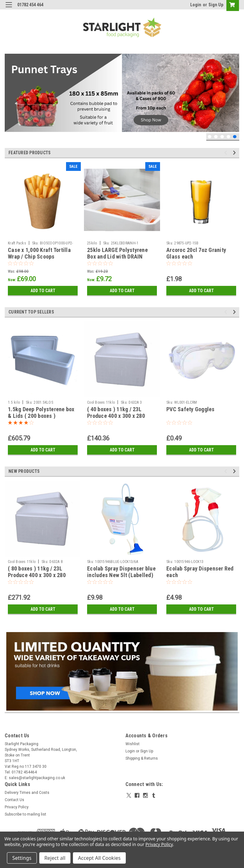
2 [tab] (216, 137)
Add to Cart (43, 291)
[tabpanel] (122, 93)
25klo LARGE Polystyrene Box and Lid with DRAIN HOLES (117, 257)
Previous (227, 153)
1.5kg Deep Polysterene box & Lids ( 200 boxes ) (41, 412)
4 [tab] (228, 137)
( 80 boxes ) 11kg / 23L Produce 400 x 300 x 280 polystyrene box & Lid (37, 575)
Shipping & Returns (142, 758)
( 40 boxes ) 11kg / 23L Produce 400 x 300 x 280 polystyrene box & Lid (116, 416)
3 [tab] (222, 137)
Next (235, 153)
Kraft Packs (17, 243)
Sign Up (216, 5)
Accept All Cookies (99, 858)
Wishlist (133, 744)
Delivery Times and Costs (27, 793)
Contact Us (14, 800)
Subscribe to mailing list (25, 814)
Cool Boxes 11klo (101, 402)
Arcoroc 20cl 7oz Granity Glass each (196, 253)
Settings (22, 858)
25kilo (92, 243)
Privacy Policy (17, 807)
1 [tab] (210, 137)
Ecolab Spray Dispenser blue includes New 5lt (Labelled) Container (121, 575)
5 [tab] (235, 137)
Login (196, 5)
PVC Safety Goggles (191, 409)
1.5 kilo (14, 402)
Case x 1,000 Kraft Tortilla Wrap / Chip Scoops (39, 253)
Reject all (55, 858)
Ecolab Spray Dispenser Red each (200, 572)
